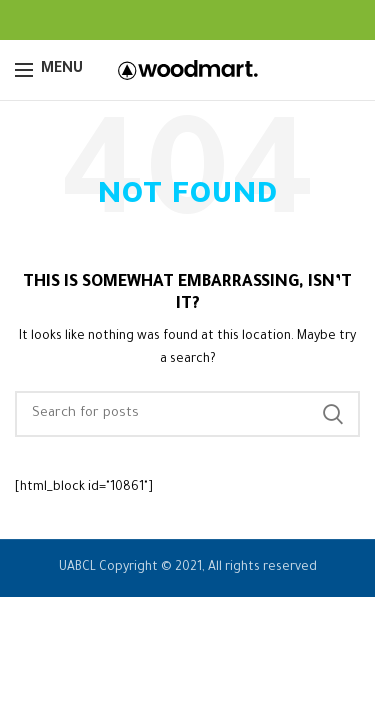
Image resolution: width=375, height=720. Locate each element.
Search (333, 414)
